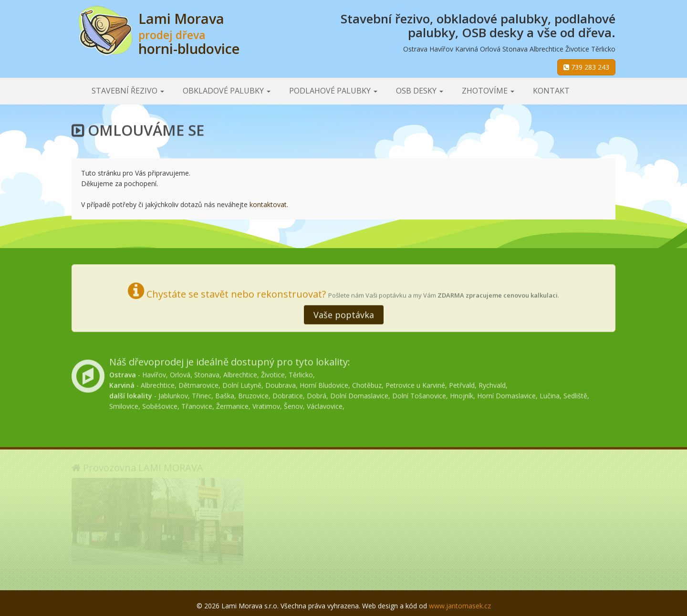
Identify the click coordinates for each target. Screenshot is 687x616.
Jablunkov (173, 394)
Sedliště (575, 394)
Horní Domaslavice (506, 394)
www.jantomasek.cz (460, 606)
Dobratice (288, 394)
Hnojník (462, 394)
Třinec (202, 394)
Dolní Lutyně (242, 383)
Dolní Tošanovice (419, 394)
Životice (273, 373)
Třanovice (197, 404)
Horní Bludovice (324, 383)
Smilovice (124, 404)
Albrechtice (240, 373)
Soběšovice (160, 404)
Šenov (293, 404)
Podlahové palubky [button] (333, 91)
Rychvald (492, 383)
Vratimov (266, 404)
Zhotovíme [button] (488, 91)
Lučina (550, 394)
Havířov (154, 373)
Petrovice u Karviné (415, 383)
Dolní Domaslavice (359, 394)
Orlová (180, 373)
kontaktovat (268, 204)
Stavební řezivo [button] (128, 91)
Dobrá (317, 394)
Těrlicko (301, 373)
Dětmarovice (198, 383)
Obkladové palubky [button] (227, 91)
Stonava (207, 373)
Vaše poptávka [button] (344, 314)
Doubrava (281, 383)
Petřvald (462, 383)
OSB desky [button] (420, 91)
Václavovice (325, 404)
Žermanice (232, 404)
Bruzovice (253, 394)
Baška (225, 394)
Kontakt (551, 91)
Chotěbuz (367, 383)
